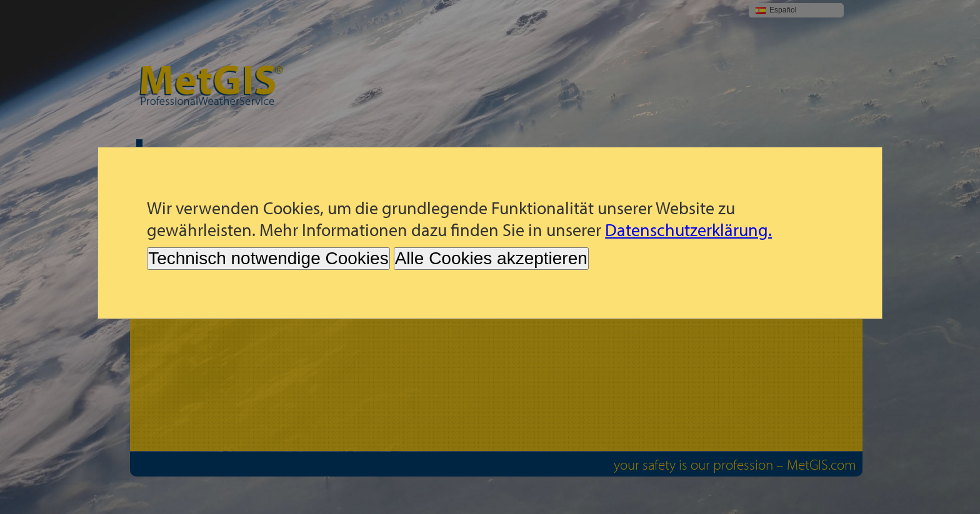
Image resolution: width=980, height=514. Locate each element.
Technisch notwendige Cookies (268, 258)
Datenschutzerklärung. (688, 230)
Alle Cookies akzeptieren (491, 258)
